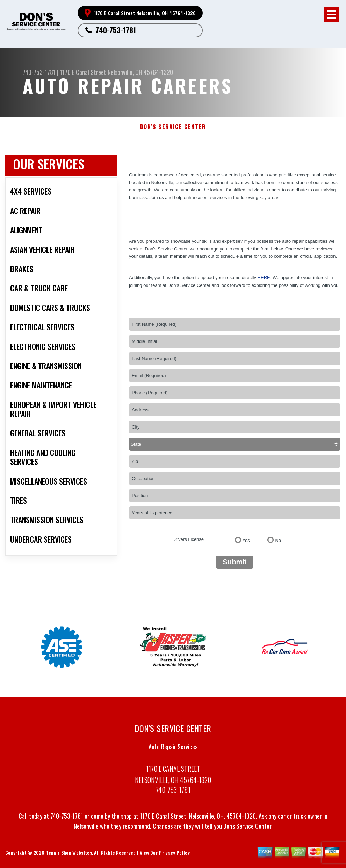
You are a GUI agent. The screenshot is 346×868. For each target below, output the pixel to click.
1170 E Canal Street (83, 72)
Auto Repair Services (173, 749)
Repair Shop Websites (69, 855)
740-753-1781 (116, 30)
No (278, 540)
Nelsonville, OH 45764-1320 (140, 72)
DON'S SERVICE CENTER (173, 127)
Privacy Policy (174, 855)
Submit (235, 562)
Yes (246, 540)
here (264, 278)
